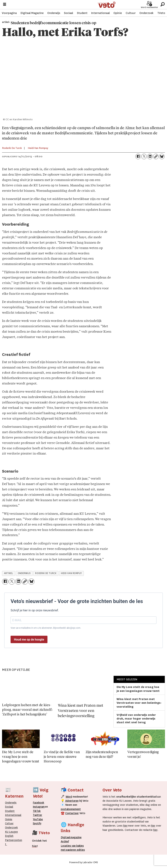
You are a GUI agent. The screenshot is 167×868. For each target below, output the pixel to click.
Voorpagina (9, 13)
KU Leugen (11, 832)
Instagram (39, 807)
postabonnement (71, 809)
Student (82, 13)
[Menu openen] (5, 5)
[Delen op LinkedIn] (150, 156)
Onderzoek (146, 13)
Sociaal (68, 13)
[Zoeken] (162, 5)
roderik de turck (46, 573)
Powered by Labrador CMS (84, 862)
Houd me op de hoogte (29, 640)
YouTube (38, 819)
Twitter (37, 815)
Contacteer (72, 813)
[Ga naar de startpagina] (107, 5)
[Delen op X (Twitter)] (144, 156)
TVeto (161, 13)
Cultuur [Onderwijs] (9, 823)
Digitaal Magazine (32, 13)
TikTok (37, 811)
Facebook (38, 803)
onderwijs (24, 573)
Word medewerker (149, 7)
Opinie (118, 13)
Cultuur (131, 13)
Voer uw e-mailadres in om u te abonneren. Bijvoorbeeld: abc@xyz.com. (46, 628)
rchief (65, 841)
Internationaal (100, 13)
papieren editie (75, 850)
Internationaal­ (13, 815)
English (9, 836)
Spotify (37, 823)
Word (69, 797)
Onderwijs (54, 13)
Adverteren (72, 801)
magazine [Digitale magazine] (72, 837)
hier (125, 826)
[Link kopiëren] (156, 156)
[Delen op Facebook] (138, 156)
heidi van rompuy (71, 573)
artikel (9, 573)
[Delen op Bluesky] (162, 156)
